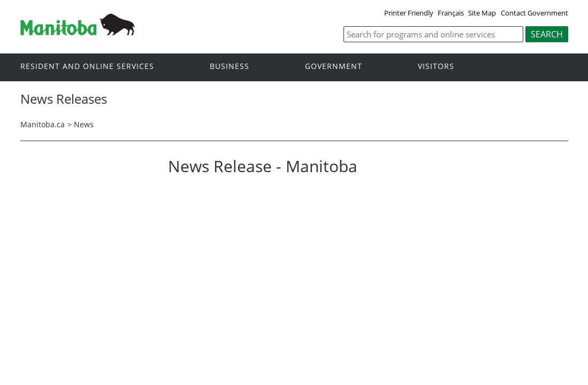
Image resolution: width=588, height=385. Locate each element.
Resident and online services (87, 67)
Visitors (436, 67)
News (84, 124)
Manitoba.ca (43, 124)
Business (230, 67)
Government (334, 67)
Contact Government (534, 13)
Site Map (482, 13)
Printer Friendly (409, 13)
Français (451, 13)
